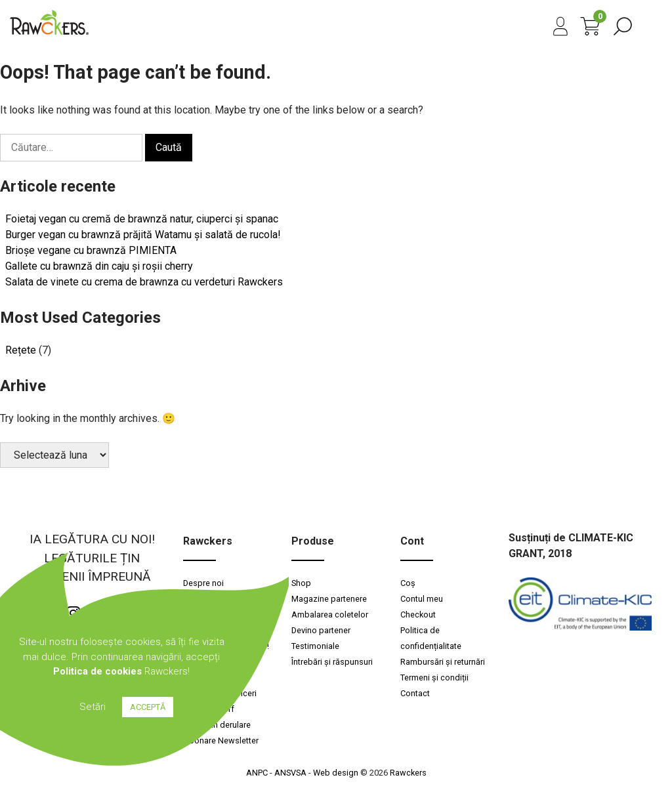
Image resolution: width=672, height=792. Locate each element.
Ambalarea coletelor (330, 615)
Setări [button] (93, 707)
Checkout (418, 615)
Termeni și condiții (434, 677)
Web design (336, 773)
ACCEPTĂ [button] (148, 707)
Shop (301, 583)
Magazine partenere (329, 599)
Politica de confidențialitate (431, 638)
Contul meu (422, 599)
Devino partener (321, 630)
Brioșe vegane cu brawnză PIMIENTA (91, 250)
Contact (415, 693)
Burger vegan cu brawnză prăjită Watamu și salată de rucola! (143, 235)
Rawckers (408, 773)
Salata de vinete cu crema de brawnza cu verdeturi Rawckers (144, 282)
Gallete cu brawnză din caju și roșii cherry (99, 266)
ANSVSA (290, 773)
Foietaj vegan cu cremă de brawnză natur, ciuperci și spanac (142, 219)
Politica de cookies (97, 671)
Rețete (21, 350)
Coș (408, 583)
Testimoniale (315, 646)
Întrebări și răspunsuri (332, 662)
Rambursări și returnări (443, 662)
